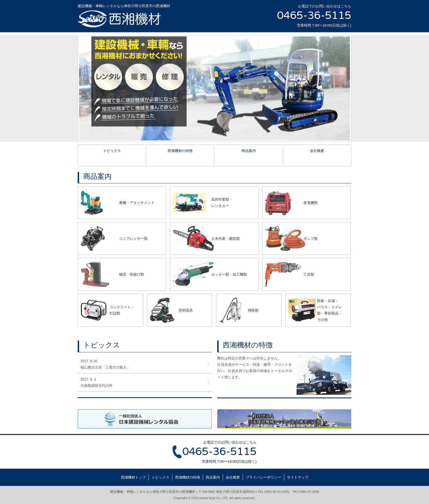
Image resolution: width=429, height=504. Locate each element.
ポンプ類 (311, 239)
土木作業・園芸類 (225, 239)
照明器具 (186, 310)
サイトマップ (298, 477)
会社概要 (317, 151)
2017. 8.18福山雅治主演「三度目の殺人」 (105, 364)
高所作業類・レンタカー (222, 203)
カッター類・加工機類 (229, 274)
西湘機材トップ (133, 477)
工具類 (309, 274)
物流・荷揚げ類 (131, 274)
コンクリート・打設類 (122, 310)
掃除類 (253, 310)
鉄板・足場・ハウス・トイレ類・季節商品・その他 (330, 310)
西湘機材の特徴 (180, 151)
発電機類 (311, 203)
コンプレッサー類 (133, 239)
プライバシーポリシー (263, 477)
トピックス (112, 151)
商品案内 (249, 151)
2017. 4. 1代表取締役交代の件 (96, 382)
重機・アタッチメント (137, 203)
